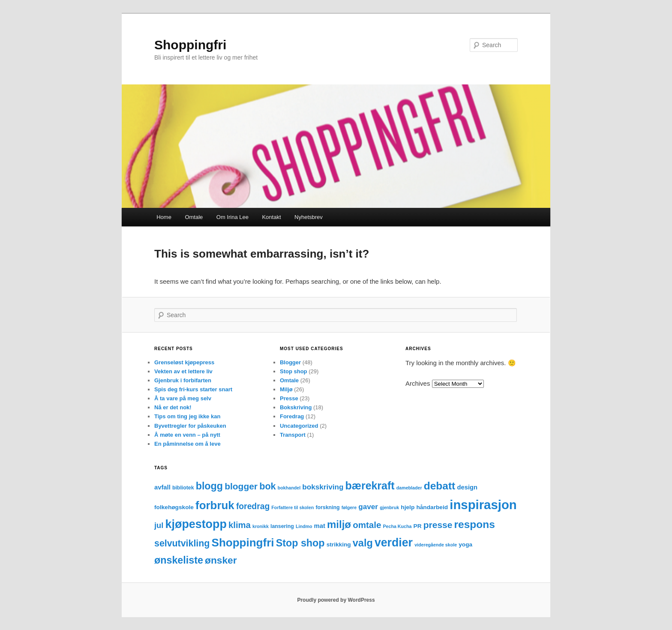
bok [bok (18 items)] (267, 486)
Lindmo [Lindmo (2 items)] (304, 526)
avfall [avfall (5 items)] (162, 487)
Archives (418, 383)
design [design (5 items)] (467, 487)
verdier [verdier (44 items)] (394, 543)
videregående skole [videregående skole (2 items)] (436, 545)
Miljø (286, 389)
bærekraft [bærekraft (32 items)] (370, 486)
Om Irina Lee (232, 217)
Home (164, 217)
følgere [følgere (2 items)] (349, 507)
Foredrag (292, 416)
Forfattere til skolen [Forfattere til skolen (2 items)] (292, 507)
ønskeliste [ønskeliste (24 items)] (179, 560)
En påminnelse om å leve (187, 444)
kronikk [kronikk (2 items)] (261, 526)
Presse (289, 398)
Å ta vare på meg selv (183, 398)
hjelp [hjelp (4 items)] (408, 507)
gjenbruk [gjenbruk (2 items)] (389, 507)
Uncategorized (299, 426)
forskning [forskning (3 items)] (327, 507)
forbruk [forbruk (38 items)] (215, 505)
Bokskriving (296, 407)
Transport (293, 435)
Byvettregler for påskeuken (190, 426)
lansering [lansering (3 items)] (282, 526)
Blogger (290, 362)
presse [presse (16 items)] (438, 525)
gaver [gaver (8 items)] (368, 507)
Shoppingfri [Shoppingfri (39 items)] (243, 543)
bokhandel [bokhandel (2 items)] (289, 488)
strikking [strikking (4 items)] (339, 544)
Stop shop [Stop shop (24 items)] (300, 543)
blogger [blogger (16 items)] (241, 486)
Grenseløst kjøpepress (184, 362)
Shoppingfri (190, 45)
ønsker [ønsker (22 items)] (221, 560)
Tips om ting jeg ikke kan (187, 416)
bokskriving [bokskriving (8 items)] (323, 487)
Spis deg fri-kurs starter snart (193, 389)
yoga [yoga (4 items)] (465, 544)
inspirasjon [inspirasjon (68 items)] (483, 505)
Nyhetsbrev (309, 217)
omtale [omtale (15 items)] (367, 525)
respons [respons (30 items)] (475, 524)
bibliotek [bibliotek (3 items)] (183, 488)
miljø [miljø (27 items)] (339, 524)
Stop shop (294, 371)
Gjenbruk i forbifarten (183, 380)
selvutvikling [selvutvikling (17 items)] (182, 543)
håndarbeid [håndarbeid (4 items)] (432, 507)
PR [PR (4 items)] (418, 526)
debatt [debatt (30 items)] (440, 486)
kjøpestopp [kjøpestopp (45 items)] (196, 524)
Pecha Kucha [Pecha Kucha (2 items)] (397, 526)
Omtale (194, 217)
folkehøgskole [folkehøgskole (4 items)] (174, 507)
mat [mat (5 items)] (320, 526)
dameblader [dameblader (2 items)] (409, 488)
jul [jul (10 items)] (159, 525)
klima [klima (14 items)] (240, 525)
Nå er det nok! (173, 407)
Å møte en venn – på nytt (187, 435)
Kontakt (271, 217)
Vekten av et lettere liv (183, 371)
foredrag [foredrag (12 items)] (253, 506)
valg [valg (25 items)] (363, 543)
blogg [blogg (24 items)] (209, 486)
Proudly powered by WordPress (336, 600)
